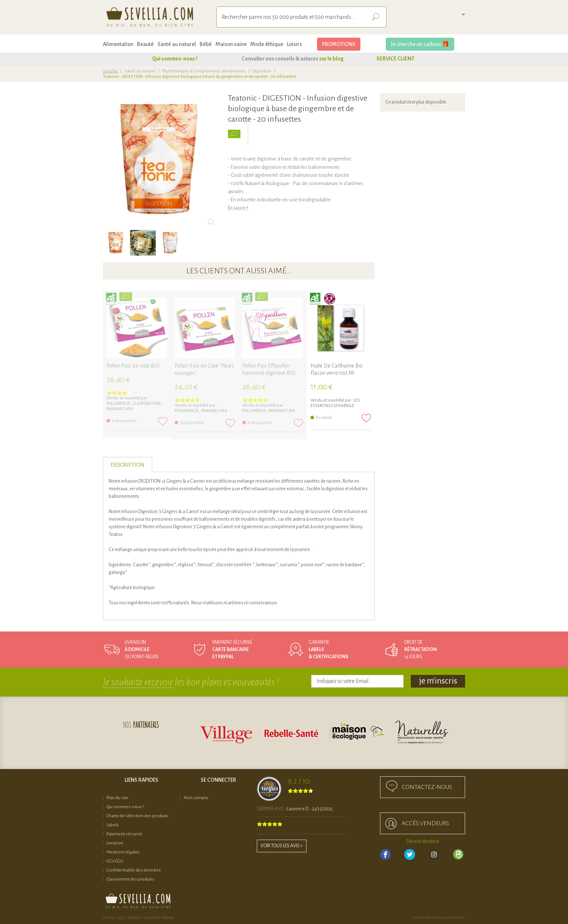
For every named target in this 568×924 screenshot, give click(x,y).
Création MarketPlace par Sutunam (439, 917)
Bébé (206, 44)
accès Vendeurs (425, 823)
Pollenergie (119, 404)
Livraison (115, 843)
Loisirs (295, 44)
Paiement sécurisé (124, 834)
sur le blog (331, 59)
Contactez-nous (427, 787)
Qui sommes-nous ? (175, 59)
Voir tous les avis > (282, 846)
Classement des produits (130, 879)
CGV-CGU (115, 861)
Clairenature (147, 404)
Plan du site (117, 798)
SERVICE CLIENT (395, 59)
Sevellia (110, 71)
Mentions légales (123, 852)
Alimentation (118, 44)
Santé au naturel (177, 44)
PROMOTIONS (339, 44)
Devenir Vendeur (423, 841)
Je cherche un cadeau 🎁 (420, 44)
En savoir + (238, 208)
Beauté (145, 44)
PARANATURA (120, 409)
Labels (113, 825)
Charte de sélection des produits (137, 816)
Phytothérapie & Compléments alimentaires (204, 71)
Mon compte (196, 798)
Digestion (262, 71)
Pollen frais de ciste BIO (133, 366)
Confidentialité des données (134, 870)
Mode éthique (267, 44)
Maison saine (231, 44)
